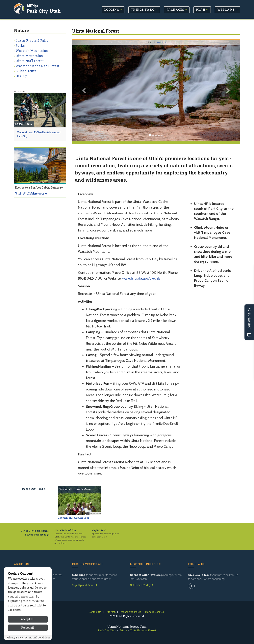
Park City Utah (44, 11)
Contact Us (95, 612)
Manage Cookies (154, 612)
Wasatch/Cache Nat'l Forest (37, 66)
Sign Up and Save (85, 585)
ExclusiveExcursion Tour (73, 518)
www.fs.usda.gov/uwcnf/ (141, 278)
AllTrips (33, 6)
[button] (85, 91)
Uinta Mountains (29, 56)
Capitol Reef (99, 530)
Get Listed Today (142, 585)
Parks (20, 45)
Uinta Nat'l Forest (30, 61)
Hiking (21, 76)
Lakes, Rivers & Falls (32, 40)
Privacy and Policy (130, 612)
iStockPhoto (161, 42)
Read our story (24, 585)
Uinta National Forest (67, 530)
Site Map (111, 612)
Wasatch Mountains (32, 51)
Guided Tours (26, 71)
